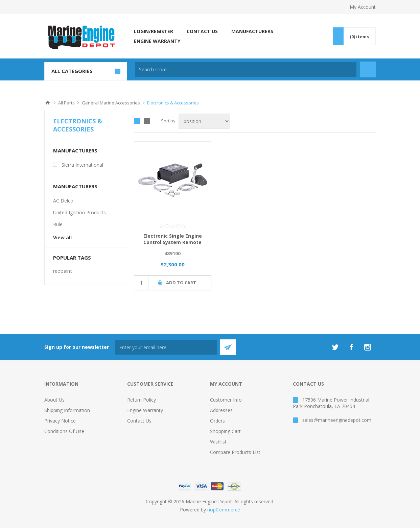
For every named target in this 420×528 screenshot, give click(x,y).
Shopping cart (225, 431)
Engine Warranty (145, 410)
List (147, 121)
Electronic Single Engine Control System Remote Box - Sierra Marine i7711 (172, 242)
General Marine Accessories (111, 103)
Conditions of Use (64, 431)
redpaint (63, 271)
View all (62, 237)
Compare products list (235, 452)
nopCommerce (224, 510)
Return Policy (142, 400)
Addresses (221, 410)
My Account (363, 7)
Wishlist (218, 442)
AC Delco (63, 201)
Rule (58, 224)
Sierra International (82, 165)
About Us (54, 400)
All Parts (66, 103)
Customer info (226, 400)
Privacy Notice (60, 421)
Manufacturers (75, 150)
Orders (217, 421)
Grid (137, 121)
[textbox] (246, 69)
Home (48, 103)
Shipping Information (67, 410)
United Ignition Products (79, 212)
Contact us (139, 421)
